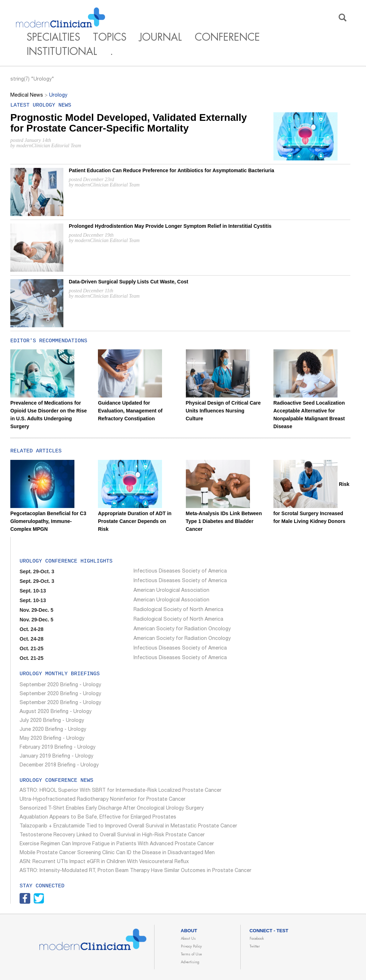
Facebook (257, 939)
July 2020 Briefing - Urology (52, 721)
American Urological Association (171, 591)
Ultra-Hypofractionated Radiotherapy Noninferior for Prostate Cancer (103, 800)
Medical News (27, 96)
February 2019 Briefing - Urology (57, 748)
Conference (227, 37)
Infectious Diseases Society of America (180, 571)
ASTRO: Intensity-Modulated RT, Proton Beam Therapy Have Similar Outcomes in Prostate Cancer (135, 871)
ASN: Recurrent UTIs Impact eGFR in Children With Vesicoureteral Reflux (104, 862)
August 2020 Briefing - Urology (56, 712)
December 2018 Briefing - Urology (59, 765)
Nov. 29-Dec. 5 (36, 610)
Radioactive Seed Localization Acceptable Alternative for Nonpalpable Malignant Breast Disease (309, 400)
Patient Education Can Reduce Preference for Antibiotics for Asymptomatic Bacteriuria (171, 170)
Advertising (190, 962)
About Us (188, 939)
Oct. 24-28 (32, 629)
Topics (110, 37)
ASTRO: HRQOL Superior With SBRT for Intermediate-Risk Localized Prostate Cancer (121, 791)
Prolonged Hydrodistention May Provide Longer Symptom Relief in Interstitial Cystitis (170, 226)
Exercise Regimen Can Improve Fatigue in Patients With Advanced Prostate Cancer (117, 844)
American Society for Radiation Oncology (182, 629)
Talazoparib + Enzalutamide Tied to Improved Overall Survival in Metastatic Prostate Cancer (128, 826)
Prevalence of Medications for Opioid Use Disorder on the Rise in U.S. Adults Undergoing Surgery (49, 400)
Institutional (62, 52)
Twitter (255, 946)
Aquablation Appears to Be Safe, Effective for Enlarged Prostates (98, 817)
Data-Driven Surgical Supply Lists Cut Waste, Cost (129, 282)
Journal (161, 37)
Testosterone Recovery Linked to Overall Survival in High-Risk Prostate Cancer (112, 835)
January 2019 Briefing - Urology (56, 756)
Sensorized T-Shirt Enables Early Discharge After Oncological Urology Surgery (112, 809)
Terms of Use (191, 954)
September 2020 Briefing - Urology (60, 685)
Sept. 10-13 (33, 591)
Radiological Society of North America (178, 610)
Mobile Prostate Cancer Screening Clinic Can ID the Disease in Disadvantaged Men (117, 853)
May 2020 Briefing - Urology (52, 739)
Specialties (53, 37)
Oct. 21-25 (32, 648)
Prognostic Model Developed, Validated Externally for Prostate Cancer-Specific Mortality (129, 123)
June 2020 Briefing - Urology (53, 730)
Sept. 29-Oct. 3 (37, 571)
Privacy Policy (191, 946)
